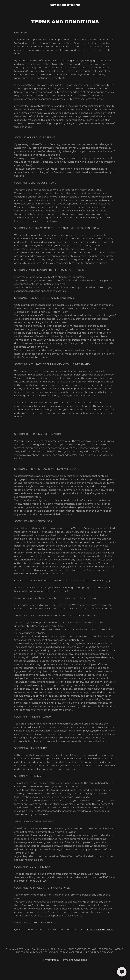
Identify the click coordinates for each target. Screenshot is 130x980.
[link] (65, 5)
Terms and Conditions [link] (74, 960)
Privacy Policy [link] (51, 960)
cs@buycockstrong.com (100, 930)
